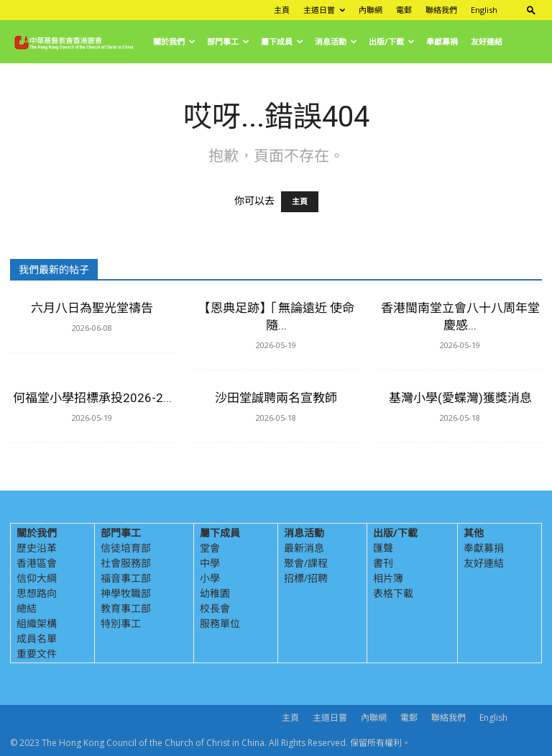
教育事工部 (126, 608)
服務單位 (220, 623)
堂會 (210, 548)
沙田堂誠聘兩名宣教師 (276, 398)
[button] (531, 10)
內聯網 (371, 10)
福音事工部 (126, 578)
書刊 (383, 563)
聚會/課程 (306, 563)
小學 (210, 578)
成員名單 (37, 638)
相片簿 (388, 578)
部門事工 (228, 41)
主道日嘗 (324, 10)
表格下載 (393, 593)
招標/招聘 (306, 578)
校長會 (215, 608)
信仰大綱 (37, 578)
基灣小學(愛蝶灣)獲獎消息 (460, 398)
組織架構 (37, 623)
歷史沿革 (37, 548)
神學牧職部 (126, 593)
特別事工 (121, 623)
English (484, 10)
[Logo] (78, 42)
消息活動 (336, 41)
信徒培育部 (126, 548)
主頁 (282, 10)
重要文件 (37, 653)
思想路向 (37, 593)
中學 (210, 563)
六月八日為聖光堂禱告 (92, 308)
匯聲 (383, 548)
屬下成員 (282, 41)
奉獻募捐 (442, 41)
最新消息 (304, 548)
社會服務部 (126, 563)
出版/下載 (392, 41)
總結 (27, 608)
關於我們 (174, 41)
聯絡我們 (441, 10)
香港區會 (37, 563)
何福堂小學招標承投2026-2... (92, 398)
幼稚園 (215, 593)
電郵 (404, 10)
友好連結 (487, 41)
